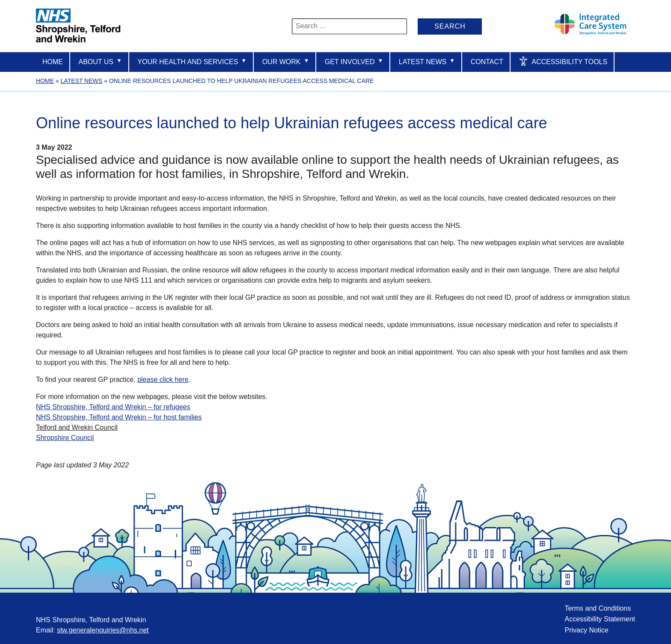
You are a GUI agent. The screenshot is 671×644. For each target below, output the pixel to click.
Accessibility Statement (600, 619)
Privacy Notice (586, 630)
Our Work (286, 61)
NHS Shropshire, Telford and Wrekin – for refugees (113, 407)
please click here (163, 380)
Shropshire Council (65, 438)
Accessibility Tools (563, 61)
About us (100, 61)
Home (53, 62)
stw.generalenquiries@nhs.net (103, 630)
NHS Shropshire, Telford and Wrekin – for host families (119, 417)
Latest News (427, 61)
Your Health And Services (192, 61)
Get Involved (354, 61)
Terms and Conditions (598, 608)
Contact (487, 62)
